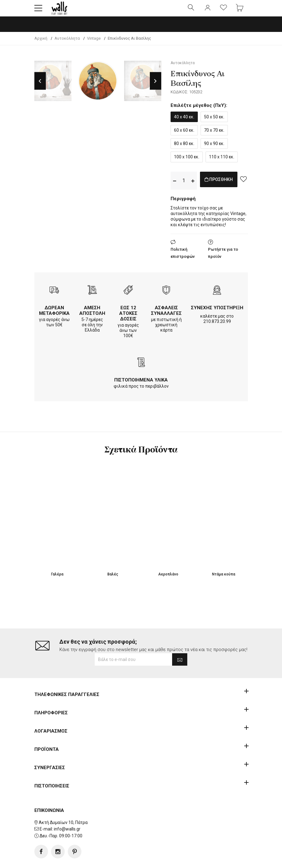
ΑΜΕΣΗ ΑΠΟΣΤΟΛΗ (92, 316)
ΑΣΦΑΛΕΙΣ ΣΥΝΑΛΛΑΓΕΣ (166, 316)
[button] (38, 11)
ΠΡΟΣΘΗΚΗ (225, 186)
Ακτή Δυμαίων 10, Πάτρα (63, 803)
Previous (40, 86)
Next (156, 86)
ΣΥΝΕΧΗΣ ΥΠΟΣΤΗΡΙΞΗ (217, 313)
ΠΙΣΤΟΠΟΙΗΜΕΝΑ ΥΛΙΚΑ (141, 385)
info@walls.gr (67, 809)
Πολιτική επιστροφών (183, 258)
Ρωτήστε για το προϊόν (223, 258)
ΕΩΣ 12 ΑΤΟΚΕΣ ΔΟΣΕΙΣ (128, 319)
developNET (192, 860)
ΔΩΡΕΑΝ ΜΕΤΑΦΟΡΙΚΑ (54, 316)
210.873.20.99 (217, 327)
